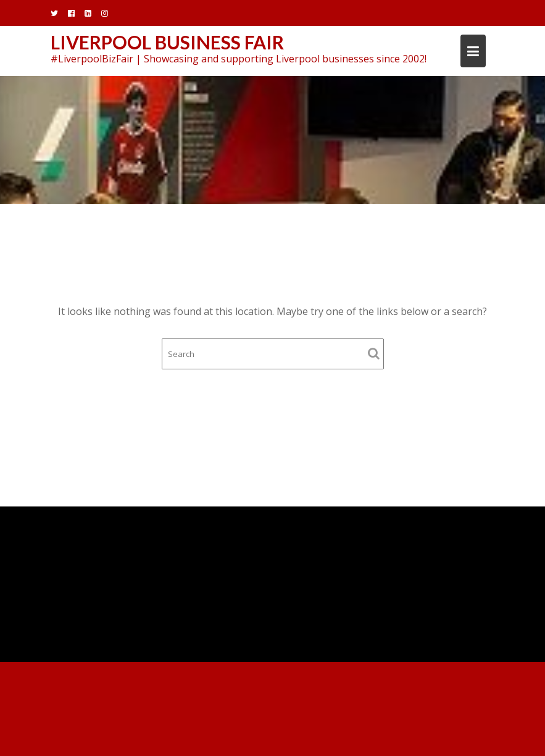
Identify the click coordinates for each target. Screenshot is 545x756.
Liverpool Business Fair (167, 42)
